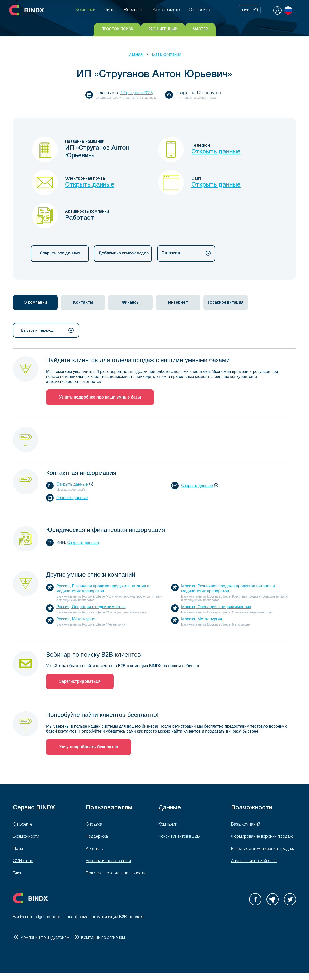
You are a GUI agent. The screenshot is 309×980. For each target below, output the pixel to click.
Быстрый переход (47, 331)
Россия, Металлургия (76, 620)
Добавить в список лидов (123, 253)
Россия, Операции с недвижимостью (91, 607)
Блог (17, 874)
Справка (94, 825)
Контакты (95, 850)
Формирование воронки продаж (262, 837)
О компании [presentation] (35, 303)
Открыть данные (216, 152)
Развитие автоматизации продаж (263, 850)
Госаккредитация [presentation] (226, 303)
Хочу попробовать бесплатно (89, 748)
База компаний (167, 55)
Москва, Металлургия (202, 620)
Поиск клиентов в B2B (179, 837)
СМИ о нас (23, 862)
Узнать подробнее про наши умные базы (101, 397)
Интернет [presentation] (178, 303)
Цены (18, 850)
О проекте (23, 825)
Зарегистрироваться (80, 682)
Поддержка (97, 837)
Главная (135, 55)
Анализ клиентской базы (254, 862)
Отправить (186, 253)
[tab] (35, 303)
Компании (168, 825)
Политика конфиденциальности (116, 874)
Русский (288, 10)
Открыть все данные (60, 253)
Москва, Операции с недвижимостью (216, 607)
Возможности (26, 837)
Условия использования (108, 862)
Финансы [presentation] (131, 303)
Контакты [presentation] (83, 303)
